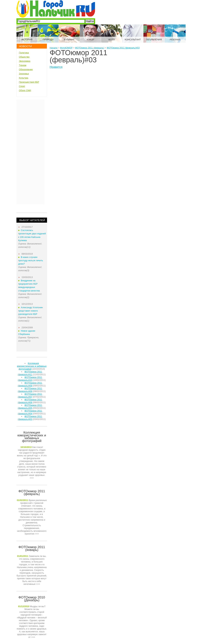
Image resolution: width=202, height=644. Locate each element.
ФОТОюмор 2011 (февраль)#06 (30, 401)
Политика (24, 53)
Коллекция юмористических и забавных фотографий (32, 366)
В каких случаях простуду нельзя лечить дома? (31, 260)
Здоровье (24, 74)
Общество (24, 57)
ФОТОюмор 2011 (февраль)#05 (30, 407)
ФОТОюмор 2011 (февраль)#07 (30, 395)
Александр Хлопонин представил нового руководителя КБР (31, 311)
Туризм (23, 65)
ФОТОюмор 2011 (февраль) (90, 48)
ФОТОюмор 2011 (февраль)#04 (30, 412)
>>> (32, 462)
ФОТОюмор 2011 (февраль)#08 (30, 390)
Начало (54, 48)
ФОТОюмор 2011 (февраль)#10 (30, 379)
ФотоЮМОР (66, 48)
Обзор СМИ (25, 90)
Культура (24, 78)
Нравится (56, 67)
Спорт (22, 86)
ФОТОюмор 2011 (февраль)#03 (30, 418)
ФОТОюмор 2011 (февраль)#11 (30, 373)
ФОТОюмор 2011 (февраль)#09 (30, 384)
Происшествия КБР (29, 82)
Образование (26, 69)
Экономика (25, 61)
